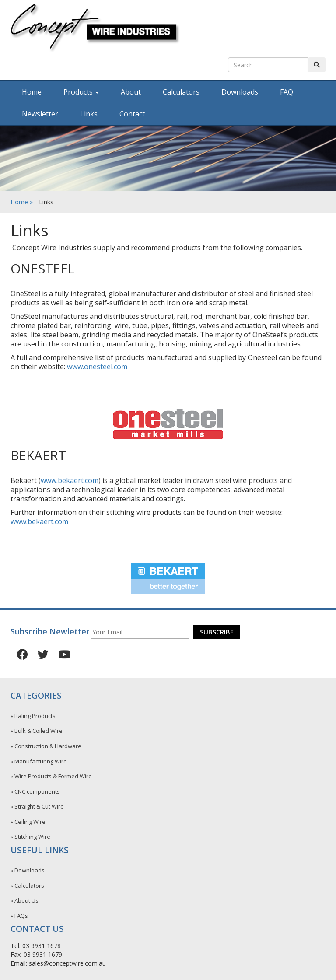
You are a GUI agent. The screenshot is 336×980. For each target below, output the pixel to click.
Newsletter (40, 114)
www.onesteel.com (97, 367)
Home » (22, 202)
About (131, 92)
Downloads (240, 92)
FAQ (287, 92)
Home (32, 92)
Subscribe (217, 632)
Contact (132, 114)
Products (81, 92)
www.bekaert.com (70, 480)
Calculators (181, 92)
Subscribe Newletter (50, 631)
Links (89, 114)
